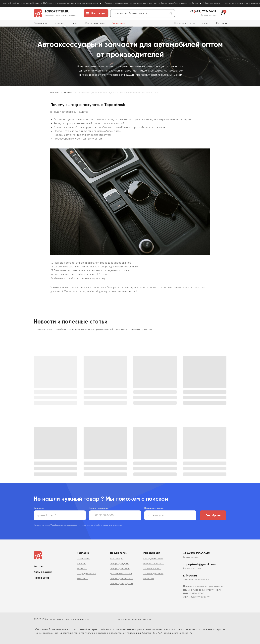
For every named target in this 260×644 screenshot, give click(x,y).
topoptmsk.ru (57, 12)
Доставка (59, 23)
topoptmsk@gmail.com (199, 565)
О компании (40, 23)
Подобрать (213, 515)
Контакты (222, 23)
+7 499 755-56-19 (203, 11)
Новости (205, 23)
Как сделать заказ (95, 23)
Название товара (154, 508)
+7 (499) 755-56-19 (197, 553)
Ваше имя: (39, 508)
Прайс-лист (119, 23)
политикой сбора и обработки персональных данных (99, 525)
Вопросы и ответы (184, 23)
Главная (55, 93)
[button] (209, 15)
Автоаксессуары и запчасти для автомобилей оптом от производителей (119, 93)
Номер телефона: (99, 508)
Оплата (75, 23)
